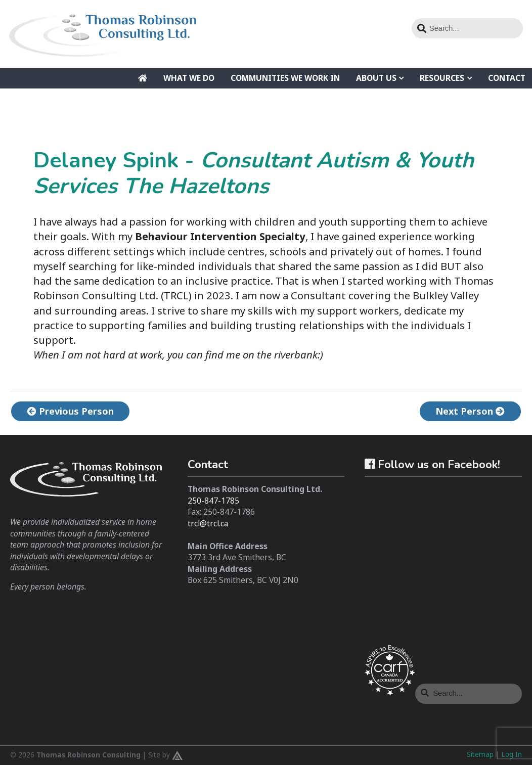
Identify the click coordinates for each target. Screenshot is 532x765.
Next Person (468, 411)
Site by (165, 755)
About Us (376, 78)
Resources (442, 78)
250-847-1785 (213, 501)
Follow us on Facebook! (432, 464)
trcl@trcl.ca (208, 523)
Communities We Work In (285, 78)
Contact (507, 78)
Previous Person (73, 411)
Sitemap (480, 754)
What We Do (189, 78)
